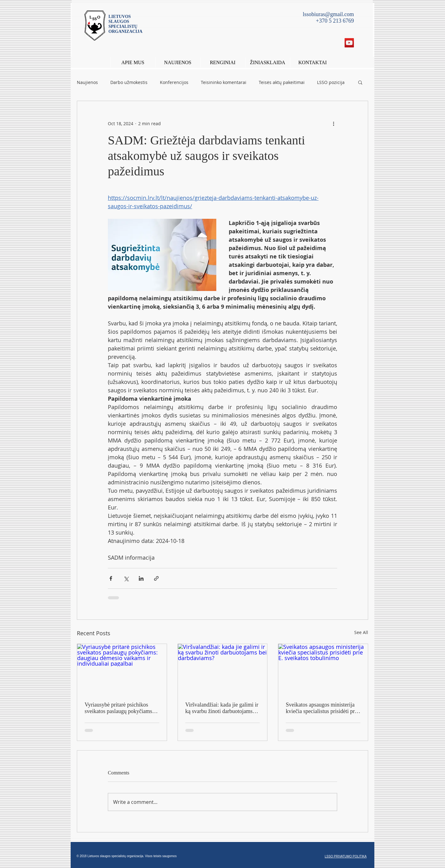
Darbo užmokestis (129, 82)
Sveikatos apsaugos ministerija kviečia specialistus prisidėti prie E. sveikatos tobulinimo (322, 708)
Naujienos (87, 82)
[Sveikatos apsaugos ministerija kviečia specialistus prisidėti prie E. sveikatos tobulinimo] (323, 669)
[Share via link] (156, 578)
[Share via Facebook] (111, 578)
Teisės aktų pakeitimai (282, 82)
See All (361, 632)
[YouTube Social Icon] (349, 43)
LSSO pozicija (331, 82)
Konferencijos (174, 82)
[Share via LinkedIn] (141, 578)
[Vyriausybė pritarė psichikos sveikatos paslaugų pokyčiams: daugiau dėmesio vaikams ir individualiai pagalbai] (122, 669)
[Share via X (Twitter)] (126, 578)
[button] (223, 62)
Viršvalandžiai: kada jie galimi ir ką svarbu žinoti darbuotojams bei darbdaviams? (222, 708)
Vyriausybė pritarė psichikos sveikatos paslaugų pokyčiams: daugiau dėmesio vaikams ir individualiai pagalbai (119, 708)
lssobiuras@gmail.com (328, 14)
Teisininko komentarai (224, 82)
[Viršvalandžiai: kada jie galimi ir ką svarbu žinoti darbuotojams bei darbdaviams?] (223, 669)
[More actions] (333, 123)
